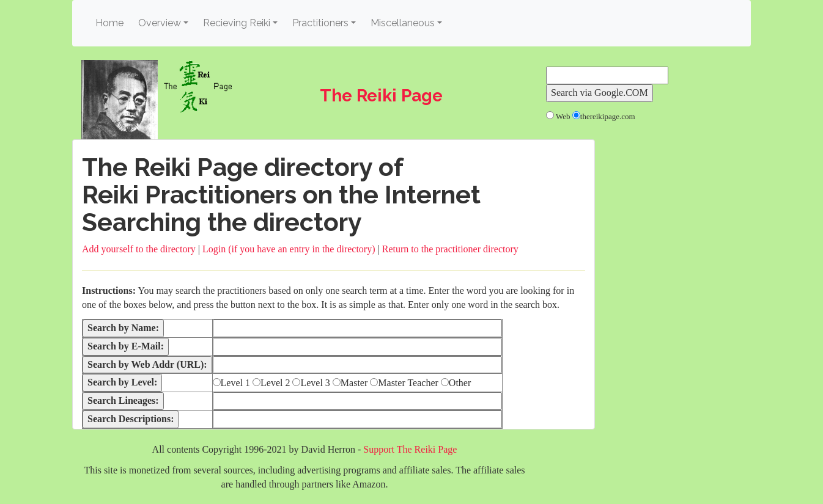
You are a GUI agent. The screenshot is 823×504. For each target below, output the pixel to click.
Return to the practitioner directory (450, 249)
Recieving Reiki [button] (237, 23)
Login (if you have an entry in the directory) (289, 249)
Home (111, 22)
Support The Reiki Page (410, 449)
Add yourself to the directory (139, 249)
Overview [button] (160, 23)
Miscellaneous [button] (403, 23)
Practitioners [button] (320, 23)
